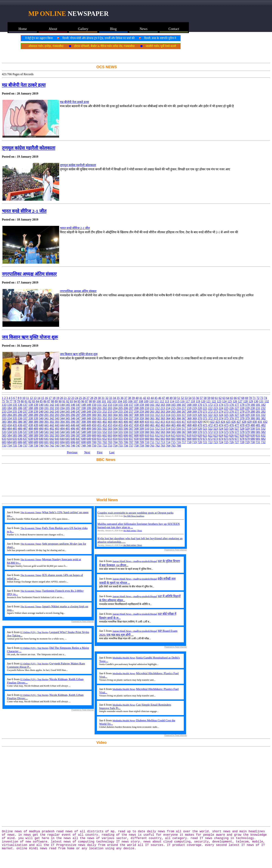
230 (253, 408)
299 (89, 415)
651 (99, 439)
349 (89, 418)
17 (50, 398)
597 (78, 435)
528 (242, 429)
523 (216, 429)
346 (73, 418)
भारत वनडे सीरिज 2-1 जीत (24, 211)
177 (237, 405)
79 (19, 401)
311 (152, 415)
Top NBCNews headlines (134, 516)
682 (263, 439)
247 (78, 412)
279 (247, 412)
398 (83, 422)
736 (20, 446)
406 (126, 422)
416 (178, 422)
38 (129, 398)
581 (258, 432)
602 (105, 435)
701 (99, 442)
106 (130, 401)
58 (205, 398)
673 (216, 439)
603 (110, 435)
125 (229, 401)
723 (216, 442)
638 (31, 439)
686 (20, 442)
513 (163, 429)
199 (89, 408)
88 (53, 401)
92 (68, 401)
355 (121, 418)
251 (99, 412)
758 (136, 446)
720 (200, 442)
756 (126, 446)
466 (179, 425)
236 (20, 412)
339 (36, 418)
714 (168, 442)
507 (131, 429)
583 (4, 435)
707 (131, 442)
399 (89, 422)
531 (258, 429)
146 (73, 405)
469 (195, 425)
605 (121, 435)
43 (148, 398)
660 (147, 439)
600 (94, 435)
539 (36, 432)
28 (92, 398)
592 (52, 435)
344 (62, 418)
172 (210, 405)
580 (253, 432)
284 (9, 415)
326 (231, 415)
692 (52, 442)
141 (46, 405)
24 (76, 398)
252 (105, 412)
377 (237, 418)
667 (184, 439)
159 (142, 405)
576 (232, 432)
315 (173, 415)
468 (189, 425)
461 (152, 425)
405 (121, 422)
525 (226, 429)
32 (107, 398)
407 (131, 422)
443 (57, 425)
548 (83, 432)
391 (46, 422)
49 (171, 398)
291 (46, 415)
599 (89, 435)
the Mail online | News (133, 530)
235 (15, 412)
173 (216, 405)
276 (232, 412)
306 (126, 415)
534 (9, 432)
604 (115, 435)
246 (73, 412)
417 (184, 422)
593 (57, 435)
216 (178, 408)
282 (263, 412)
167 (184, 405)
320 (200, 415)
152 (105, 405)
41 (141, 398)
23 (73, 398)
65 (231, 398)
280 (253, 412)
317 (184, 415)
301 (99, 415)
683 (4, 442)
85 (41, 401)
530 (253, 429)
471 (205, 425)
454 (115, 425)
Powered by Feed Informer (83, 621)
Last (112, 452)
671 (205, 439)
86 (45, 401)
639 (36, 439)
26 (84, 398)
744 (62, 446)
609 (142, 435)
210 (147, 408)
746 (73, 446)
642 (52, 439)
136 (20, 405)
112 (162, 401)
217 (184, 408)
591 (46, 435)
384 (9, 422)
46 (160, 398)
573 (216, 432)
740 (41, 446)
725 (226, 442)
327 (237, 415)
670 (200, 439)
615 (173, 435)
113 (167, 401)
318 (189, 415)
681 (258, 439)
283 (4, 415)
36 (122, 398)
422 (212, 422)
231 (258, 408)
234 (9, 412)
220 (200, 408)
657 (131, 439)
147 (78, 405)
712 (157, 442)
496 (73, 429)
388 (31, 422)
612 (157, 435)
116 (182, 401)
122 (214, 401)
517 (184, 429)
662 (158, 439)
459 (142, 425)
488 (31, 429)
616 (178, 435)
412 (157, 422)
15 (42, 398)
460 (147, 425)
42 (144, 398)
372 (210, 418)
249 (89, 412)
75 (3, 401)
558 (136, 432)
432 (265, 422)
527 (237, 429)
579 (247, 432)
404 (115, 422)
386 (20, 422)
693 (57, 442)
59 (209, 398)
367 (184, 418)
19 (58, 398)
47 (163, 398)
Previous (72, 452)
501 (99, 429)
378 (242, 418)
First (100, 452)
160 (147, 405)
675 (226, 439)
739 (36, 446)
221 (205, 408)
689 (36, 442)
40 (137, 398)
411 (152, 422)
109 (146, 401)
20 (61, 398)
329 (247, 415)
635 (15, 439)
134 (9, 405)
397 (78, 422)
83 (34, 401)
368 (189, 418)
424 (223, 422)
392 (52, 422)
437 (25, 425)
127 (240, 401)
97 (87, 401)
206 (126, 408)
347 (78, 418)
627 (237, 435)
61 (216, 398)
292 (52, 415)
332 (263, 415)
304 (115, 415)
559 (142, 432)
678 (242, 439)
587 (25, 435)
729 (247, 442)
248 (83, 412)
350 (94, 418)
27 (88, 398)
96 (83, 401)
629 (247, 435)
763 (163, 446)
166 (179, 405)
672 (210, 439)
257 (131, 412)
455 (121, 425)
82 (30, 401)
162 (158, 405)
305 (121, 415)
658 (136, 439)
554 (115, 432)
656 (126, 439)
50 (175, 398)
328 (242, 415)
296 (73, 415)
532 (263, 429)
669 (195, 439)
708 (136, 442)
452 (105, 425)
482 (263, 425)
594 (62, 435)
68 (243, 398)
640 (41, 439)
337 (25, 418)
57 (201, 398)
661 (152, 439)
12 (31, 398)
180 (253, 405)
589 (36, 435)
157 (131, 405)
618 (189, 435)
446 (73, 425)
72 (258, 398)
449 (89, 425)
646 (73, 439)
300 (94, 415)
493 (57, 429)
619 (194, 435)
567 (184, 432)
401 (99, 422)
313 (163, 415)
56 (197, 398)
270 (200, 412)
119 (198, 401)
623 (216, 435)
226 (231, 408)
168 (189, 405)
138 (31, 405)
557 (131, 432)
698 (83, 442)
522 (210, 429)
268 (189, 412)
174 (221, 405)
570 (200, 432)
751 (99, 446)
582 (263, 432)
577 (237, 432)
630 (253, 435)
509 (142, 429)
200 (94, 408)
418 (189, 422)
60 (212, 398)
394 (62, 422)
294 (62, 415)
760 (147, 446)
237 (25, 412)
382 (263, 418)
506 (126, 429)
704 (115, 442)
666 (179, 439)
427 (239, 422)
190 (41, 408)
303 (110, 415)
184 (9, 408)
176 (232, 405)
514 (168, 429)
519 (194, 429)
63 (224, 398)
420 (200, 422)
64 (228, 398)
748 (83, 446)
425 (228, 422)
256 (126, 412)
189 (36, 408)
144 (62, 405)
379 (247, 418)
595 (68, 435)
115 (177, 401)
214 (168, 408)
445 (68, 425)
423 (218, 422)
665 (173, 439)
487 (25, 429)
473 (216, 425)
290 (41, 415)
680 (253, 439)
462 (158, 425)
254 (115, 412)
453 (110, 425)
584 (9, 435)
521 (205, 429)
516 (178, 429)
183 (4, 408)
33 (110, 398)
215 (173, 408)
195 (68, 408)
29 (95, 398)
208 (136, 408)
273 (216, 412)
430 (255, 422)
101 (104, 401)
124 (224, 401)
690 (41, 442)
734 (9, 446)
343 (57, 418)
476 (232, 425)
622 (210, 435)
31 (103, 398)
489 (36, 429)
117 (187, 401)
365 (173, 418)
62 (220, 398)
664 (168, 439)
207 (131, 408)
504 (115, 429)
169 (195, 405)
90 (60, 401)
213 (163, 408)
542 (52, 432)
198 (83, 408)
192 (52, 408)
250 (94, 412)
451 (99, 425)
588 (31, 435)
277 (237, 412)
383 (4, 422)
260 (147, 412)
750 (94, 446)
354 (115, 418)
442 (52, 425)
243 (57, 412)
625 (226, 435)
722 (210, 442)
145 (68, 405)
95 (79, 401)
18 (54, 398)
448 (83, 425)
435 (15, 425)
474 (221, 425)
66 (235, 398)
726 (231, 442)
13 (35, 398)
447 (78, 425)
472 (210, 425)
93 (71, 401)
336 (20, 418)
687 (25, 442)
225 (226, 408)
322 (210, 415)
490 (41, 429)
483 (4, 429)
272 (210, 412)
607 (131, 435)
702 (105, 442)
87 (49, 401)
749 (89, 446)
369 (195, 418)
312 (157, 415)
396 (73, 422)
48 (167, 398)
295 (68, 415)
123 (219, 401)
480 (253, 425)
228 (242, 408)
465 (173, 425)
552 (105, 432)
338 (31, 418)
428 (244, 422)
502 (105, 429)
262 (158, 412)
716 (178, 442)
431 (260, 422)
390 (41, 422)
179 (247, 405)
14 (39, 398)
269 (195, 412)
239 (36, 412)
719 (194, 442)
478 (242, 425)
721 (205, 442)
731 (258, 442)
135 (15, 405)
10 (24, 398)
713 (163, 442)
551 (99, 432)
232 (263, 408)
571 (205, 432)
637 (25, 439)
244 (62, 412)
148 (83, 405)
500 (94, 429)
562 (158, 432)
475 (226, 425)
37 (126, 398)
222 (210, 408)
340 (41, 418)
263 (163, 412)
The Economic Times (31, 512)
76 (7, 401)
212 (157, 408)
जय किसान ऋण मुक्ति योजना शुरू (30, 337)
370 (200, 418)
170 (200, 405)
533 (4, 432)
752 (105, 446)
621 (205, 435)
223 (216, 408)
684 (9, 442)
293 (57, 415)
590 (41, 435)
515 (173, 429)
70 (250, 398)
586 (20, 435)
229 (247, 408)
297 (78, 415)
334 (9, 418)
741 (46, 446)
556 (126, 432)
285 (15, 415)
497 (78, 429)
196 (73, 408)
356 (126, 418)
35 (118, 398)
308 (136, 415)
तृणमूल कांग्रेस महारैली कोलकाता (29, 148)
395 (68, 422)
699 (89, 442)
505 (121, 429)
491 (46, 429)
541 (46, 432)
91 (64, 401)
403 (110, 422)
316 (178, 415)
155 (121, 405)
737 (25, 446)
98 (90, 401)
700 (94, 442)
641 (46, 439)
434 (9, 425)
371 (205, 418)
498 (83, 429)
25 (80, 398)
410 (147, 422)
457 (131, 425)
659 (142, 439)
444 (62, 425)
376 (232, 418)
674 (221, 439)
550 (94, 432)
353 (110, 418)
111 (156, 401)
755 (121, 446)
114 (172, 401)
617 (184, 435)
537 (25, 432)
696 (73, 442)
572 (210, 432)
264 (168, 412)
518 (189, 429)
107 (136, 401)
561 (152, 432)
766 (179, 446)
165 (173, 405)
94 (75, 401)
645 (68, 439)
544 (62, 432)
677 (237, 439)
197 (78, 408)
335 (15, 418)
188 (31, 408)
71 (254, 398)
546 (73, 432)
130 (256, 401)
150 (94, 405)
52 (182, 398)
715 (173, 442)
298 (83, 415)
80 (22, 401)
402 (105, 422)
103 (114, 401)
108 (141, 401)
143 (57, 405)
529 (247, 429)
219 (194, 408)
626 (231, 435)
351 (99, 418)
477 (237, 425)
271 (205, 412)
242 (52, 412)
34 (114, 398)
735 (15, 446)
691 (46, 442)
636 (20, 439)
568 (189, 432)
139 (36, 405)
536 (20, 432)
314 (168, 415)
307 (131, 415)
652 (105, 439)
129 (251, 401)
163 (163, 405)
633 (4, 439)
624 (221, 435)
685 (15, 442)
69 (246, 398)
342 (52, 418)
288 (31, 415)
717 (184, 442)
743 (57, 446)
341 (46, 418)
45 (156, 398)
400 (94, 422)
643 (57, 439)
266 (179, 412)
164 (168, 405)
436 (20, 425)
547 (78, 432)
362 (158, 418)
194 (62, 408)
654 (115, 439)
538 (31, 432)
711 (152, 442)
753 (110, 446)
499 (89, 429)
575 (226, 432)
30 (99, 398)
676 (232, 439)
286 (20, 415)
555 (121, 432)
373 (216, 418)
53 (186, 398)
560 (147, 432)
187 (25, 408)
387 (25, 422)
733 (4, 446)
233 (4, 412)
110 (151, 401)
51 (178, 398)
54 (190, 398)
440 (41, 425)
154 (115, 405)
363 (163, 418)
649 (89, 439)
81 (26, 401)
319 (194, 415)
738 (31, 446)
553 (110, 432)
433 (4, 425)
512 (157, 429)
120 (203, 401)
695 (68, 442)
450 (94, 425)
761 (152, 446)
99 (94, 401)
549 (89, 432)
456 (126, 425)
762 (158, 446)
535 (15, 432)
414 (168, 422)
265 (173, 412)
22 (69, 398)
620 (200, 435)
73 (262, 398)
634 (9, 439)
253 (110, 412)
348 (83, 418)
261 (152, 412)
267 (184, 412)
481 (258, 425)
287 (25, 415)
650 (94, 439)
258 (136, 412)
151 (99, 405)
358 (136, 418)
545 (68, 432)
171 (205, 405)
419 (194, 422)
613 (163, 435)
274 (221, 412)
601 (99, 435)
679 (247, 439)
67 (239, 398)
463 (163, 425)
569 (195, 432)
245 (68, 412)
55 (194, 398)
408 (136, 422)
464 (168, 425)
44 (152, 398)
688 (31, 442)
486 (20, 429)
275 (226, 412)
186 (20, 408)
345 (68, 418)
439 (36, 425)
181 (258, 405)
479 (247, 425)
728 (242, 442)
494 (62, 429)
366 (179, 418)
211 (152, 408)
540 (41, 432)
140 (41, 405)
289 (36, 415)
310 (147, 415)
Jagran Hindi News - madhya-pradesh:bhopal (135, 561)
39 (133, 398)
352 (105, 418)
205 (121, 408)
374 (221, 418)
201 (99, 408)
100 (99, 401)
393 (57, 422)
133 (4, 405)
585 (15, 435)
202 (105, 408)
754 (115, 446)
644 (62, 439)
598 (83, 435)
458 (136, 425)
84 (37, 401)
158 (136, 405)
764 (168, 446)
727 (237, 442)
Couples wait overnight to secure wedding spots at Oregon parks (135, 513)
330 (253, 415)
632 (263, 435)
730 (253, 442)
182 (263, 405)
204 (115, 408)
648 (83, 439)
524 (221, 429)
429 (249, 422)
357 (131, 418)
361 (152, 418)
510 (147, 429)
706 (126, 442)
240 (41, 412)
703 (110, 442)
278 (242, 412)
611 (152, 435)
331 (258, 415)
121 (208, 401)
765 (173, 446)
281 (258, 412)
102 (109, 401)
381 (258, 418)
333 (4, 418)
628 (242, 435)
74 (265, 398)
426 (233, 422)
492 (52, 429)
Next (87, 452)
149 (89, 405)
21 (65, 398)
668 (189, 439)
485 (15, 429)
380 (253, 418)
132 (267, 401)
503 (110, 429)
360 (147, 418)
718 (189, 442)
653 (110, 439)
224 (221, 408)
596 (73, 435)
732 (263, 442)
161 (152, 405)
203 (110, 408)
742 (52, 446)
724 (221, 442)
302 (105, 415)
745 (68, 446)
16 (46, 398)
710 (147, 442)
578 (242, 432)
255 (121, 412)
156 (126, 405)
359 (142, 418)
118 (193, 401)
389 (36, 422)
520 (200, 429)
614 (168, 435)
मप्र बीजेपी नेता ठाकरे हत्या (24, 85)
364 (168, 418)
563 (163, 432)
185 (15, 408)
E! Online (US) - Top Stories (34, 632)
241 (46, 412)
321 (205, 415)
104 (120, 401)
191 (46, 408)
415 (173, 422)
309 (142, 415)
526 (231, 429)
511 (152, 429)
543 (57, 432)
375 (226, 418)
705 (121, 442)
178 (242, 405)
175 (226, 405)
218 (189, 408)
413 (163, 422)
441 (46, 425)
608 (136, 435)
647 (78, 439)
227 (237, 408)
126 (235, 401)
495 (68, 429)
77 (11, 401)
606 (126, 435)
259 (142, 412)
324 (221, 415)
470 (200, 425)
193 (57, 408)
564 (168, 432)
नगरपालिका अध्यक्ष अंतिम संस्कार (29, 274)
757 (131, 446)
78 (15, 401)
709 (142, 442)
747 (78, 446)
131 (261, 401)
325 (226, 415)
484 (9, 429)
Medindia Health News (124, 658)
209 (142, 408)
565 (173, 432)
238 (31, 412)
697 (78, 442)
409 (142, 422)
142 (52, 405)
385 (15, 422)
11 (27, 398)
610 (147, 435)
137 (25, 405)
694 (62, 442)
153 (110, 405)
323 (216, 415)
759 (142, 446)
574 (221, 432)
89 (56, 401)
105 (125, 401)
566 (179, 432)
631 (258, 435)
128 (245, 401)
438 (31, 425)
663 (163, 439)
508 (136, 429)
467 (184, 425)
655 (121, 439)
